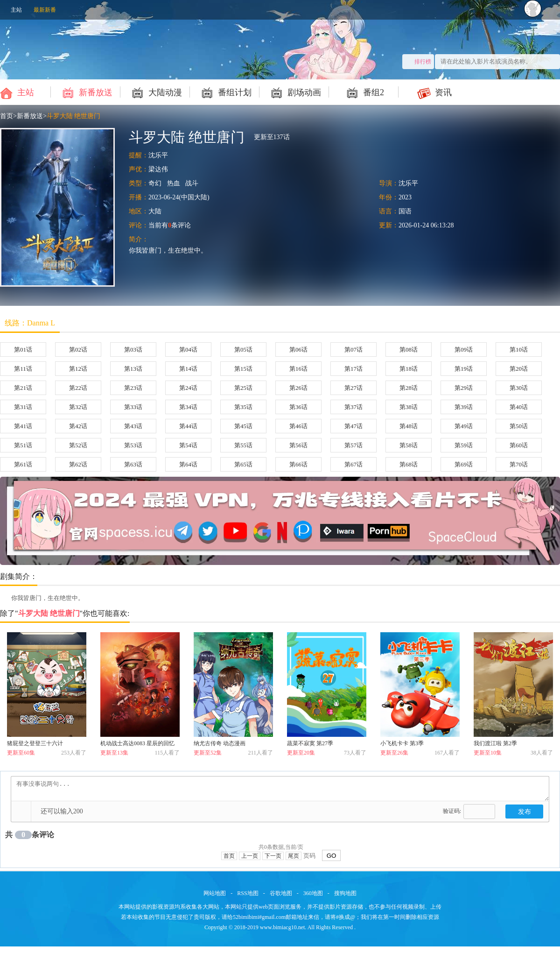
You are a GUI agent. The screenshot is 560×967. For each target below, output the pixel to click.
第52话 (78, 445)
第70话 (519, 464)
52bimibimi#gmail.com (259, 917)
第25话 (243, 388)
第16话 (298, 369)
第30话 (519, 388)
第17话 (353, 369)
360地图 (313, 893)
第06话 (298, 349)
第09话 (464, 349)
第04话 (188, 349)
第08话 (409, 349)
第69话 (464, 464)
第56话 (298, 445)
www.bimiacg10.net (283, 927)
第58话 (409, 445)
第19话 (464, 369)
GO (332, 856)
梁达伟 (158, 169)
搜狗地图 (345, 893)
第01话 (23, 349)
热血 (174, 183)
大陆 (155, 211)
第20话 (519, 369)
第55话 (243, 445)
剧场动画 (295, 92)
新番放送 (86, 92)
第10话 (519, 349)
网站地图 (215, 893)
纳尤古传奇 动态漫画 (220, 743)
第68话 (409, 464)
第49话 (464, 426)
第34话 (188, 407)
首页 (7, 116)
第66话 (298, 464)
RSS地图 (248, 893)
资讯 (434, 92)
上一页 (250, 856)
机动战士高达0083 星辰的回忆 (137, 743)
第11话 (23, 369)
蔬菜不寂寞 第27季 (310, 743)
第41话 (23, 426)
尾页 (294, 856)
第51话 (23, 445)
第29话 (464, 388)
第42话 (78, 426)
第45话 (243, 426)
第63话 (133, 464)
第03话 (133, 349)
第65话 (243, 464)
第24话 (188, 388)
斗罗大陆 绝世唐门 (74, 116)
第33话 (133, 407)
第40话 (519, 407)
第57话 (353, 445)
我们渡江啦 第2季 (495, 743)
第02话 (78, 349)
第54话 (188, 445)
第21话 (23, 388)
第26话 (298, 388)
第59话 (464, 445)
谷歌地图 (281, 893)
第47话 (353, 426)
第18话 (409, 369)
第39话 (464, 407)
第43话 (133, 426)
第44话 (188, 426)
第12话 (78, 369)
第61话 (23, 464)
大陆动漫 (156, 92)
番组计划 (225, 92)
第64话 (188, 464)
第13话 (133, 369)
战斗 (192, 183)
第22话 (78, 388)
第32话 (78, 407)
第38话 (409, 407)
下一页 (273, 856)
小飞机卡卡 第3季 (402, 743)
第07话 (353, 349)
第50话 (519, 426)
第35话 (243, 407)
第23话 (133, 388)
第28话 (409, 388)
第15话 (243, 369)
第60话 (519, 445)
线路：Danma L (30, 323)
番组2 (364, 92)
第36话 (298, 407)
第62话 (78, 464)
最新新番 (45, 10)
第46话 (298, 426)
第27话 (353, 388)
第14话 (188, 369)
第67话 (353, 464)
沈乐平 (158, 155)
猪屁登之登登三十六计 (35, 743)
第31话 (23, 407)
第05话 (243, 349)
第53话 (133, 445)
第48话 (409, 426)
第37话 (353, 407)
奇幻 (155, 183)
